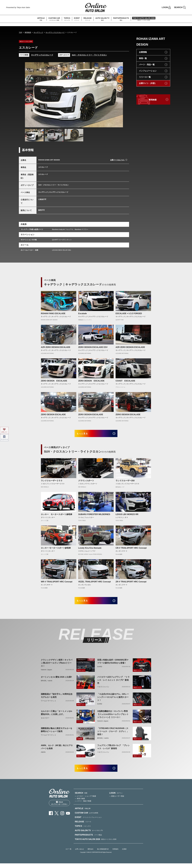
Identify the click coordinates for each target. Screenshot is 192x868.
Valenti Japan (46, 673)
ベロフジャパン (103, 690)
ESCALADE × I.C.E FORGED (129, 313)
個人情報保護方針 (103, 854)
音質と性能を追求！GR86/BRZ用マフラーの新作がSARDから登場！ (113, 664)
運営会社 (90, 854)
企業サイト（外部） (148, 83)
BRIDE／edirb (47, 684)
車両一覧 (143, 58)
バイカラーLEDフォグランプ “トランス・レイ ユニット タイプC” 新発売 (113, 683)
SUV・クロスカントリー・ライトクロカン (89, 55)
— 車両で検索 (80, 803)
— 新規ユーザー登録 (117, 801)
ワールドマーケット (49, 704)
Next (119, 95)
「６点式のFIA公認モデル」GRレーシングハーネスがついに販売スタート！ (113, 700)
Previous (29, 95)
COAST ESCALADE (125, 381)
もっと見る (85, 434)
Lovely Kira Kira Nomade (90, 550)
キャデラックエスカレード (55, 32)
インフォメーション (148, 71)
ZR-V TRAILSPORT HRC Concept (131, 583)
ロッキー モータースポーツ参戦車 (57, 516)
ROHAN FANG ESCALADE (53, 313)
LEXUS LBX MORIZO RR (127, 516)
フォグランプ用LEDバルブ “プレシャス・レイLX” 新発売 (113, 750)
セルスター (45, 721)
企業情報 (143, 52)
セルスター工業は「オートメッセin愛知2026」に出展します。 (56, 716)
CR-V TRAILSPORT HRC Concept (131, 550)
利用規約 (115, 854)
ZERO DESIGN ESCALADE (55, 381)
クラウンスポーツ (86, 482)
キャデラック (38, 32)
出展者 (124, 854)
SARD (100, 670)
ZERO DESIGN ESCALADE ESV (93, 347)
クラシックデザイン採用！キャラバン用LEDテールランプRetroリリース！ (57, 666)
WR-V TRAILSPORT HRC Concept (57, 583)
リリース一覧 (145, 77)
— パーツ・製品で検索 (83, 806)
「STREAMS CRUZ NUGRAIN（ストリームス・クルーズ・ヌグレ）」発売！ (113, 734)
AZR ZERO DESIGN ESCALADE (56, 347)
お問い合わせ (79, 854)
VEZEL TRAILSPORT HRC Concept (95, 583)
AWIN (43, 755)
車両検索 (28, 32)
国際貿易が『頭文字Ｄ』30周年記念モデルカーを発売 (57, 699)
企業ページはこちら (117, 160)
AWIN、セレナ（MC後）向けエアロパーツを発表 (57, 750)
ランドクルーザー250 (125, 482)
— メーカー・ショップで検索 (85, 801)
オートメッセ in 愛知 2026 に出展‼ (56, 680)
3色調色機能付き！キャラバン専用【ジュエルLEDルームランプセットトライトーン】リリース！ (113, 717)
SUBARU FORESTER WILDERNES (94, 516)
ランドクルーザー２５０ (52, 482)
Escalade (82, 313)
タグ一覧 (68, 854)
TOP (21, 32)
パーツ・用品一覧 (147, 65)
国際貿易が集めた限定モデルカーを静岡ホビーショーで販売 (57, 733)
